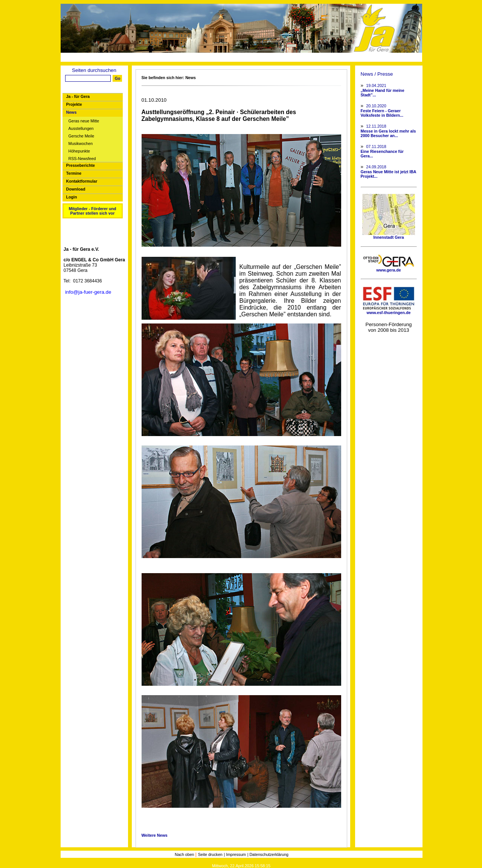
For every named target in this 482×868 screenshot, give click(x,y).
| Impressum (235, 854)
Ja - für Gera (78, 96)
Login (72, 197)
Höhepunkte (79, 151)
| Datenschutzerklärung (268, 854)
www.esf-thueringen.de (389, 311)
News (72, 112)
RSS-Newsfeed (82, 159)
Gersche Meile (82, 136)
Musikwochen (81, 144)
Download (76, 189)
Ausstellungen (81, 129)
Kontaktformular (82, 181)
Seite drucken (210, 854)
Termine (74, 173)
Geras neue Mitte (84, 121)
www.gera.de (389, 268)
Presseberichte (81, 165)
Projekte (74, 104)
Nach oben (185, 854)
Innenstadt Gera (389, 235)
